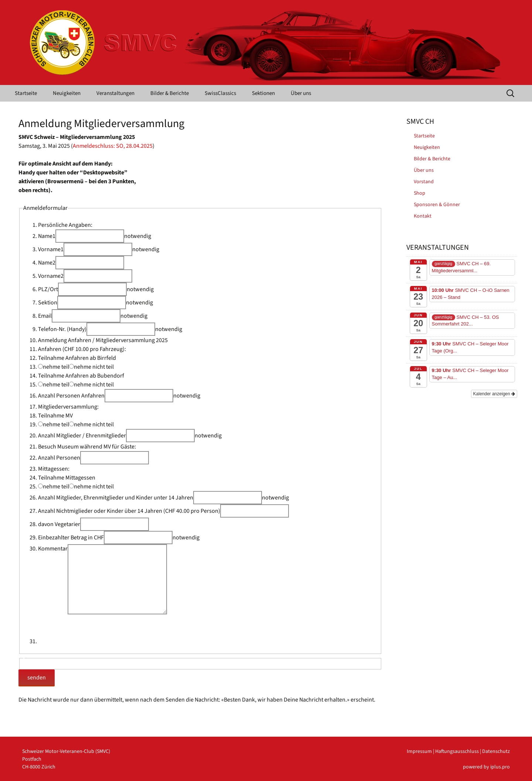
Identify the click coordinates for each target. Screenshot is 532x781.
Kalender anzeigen (494, 394)
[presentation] (94, 629)
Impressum (419, 751)
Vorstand (424, 182)
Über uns (301, 93)
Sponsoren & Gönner (437, 205)
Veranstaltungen (115, 93)
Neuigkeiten (67, 93)
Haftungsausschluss (457, 751)
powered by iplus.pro (486, 767)
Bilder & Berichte (170, 93)
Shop (420, 193)
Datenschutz (496, 751)
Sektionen (263, 93)
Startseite (26, 93)
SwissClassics (220, 93)
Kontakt (423, 216)
